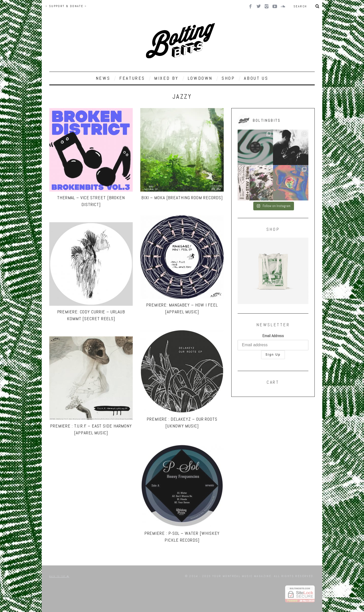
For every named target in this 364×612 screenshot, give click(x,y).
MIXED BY (166, 78)
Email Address (273, 336)
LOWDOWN (200, 78)
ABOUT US (256, 78)
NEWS (103, 78)
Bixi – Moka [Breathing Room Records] (182, 198)
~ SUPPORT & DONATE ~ (66, 6)
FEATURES (132, 78)
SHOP (228, 78)
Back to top (59, 576)
